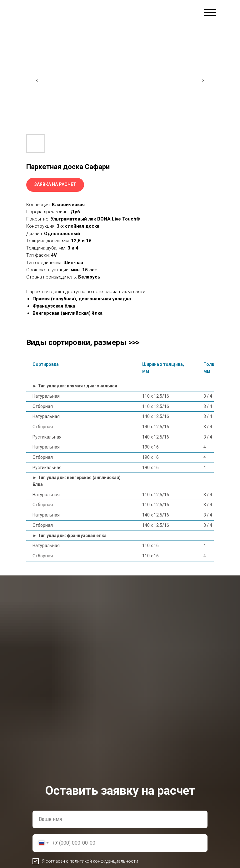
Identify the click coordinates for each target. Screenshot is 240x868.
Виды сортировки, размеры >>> (83, 342)
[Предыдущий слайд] (37, 80)
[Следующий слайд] (203, 80)
